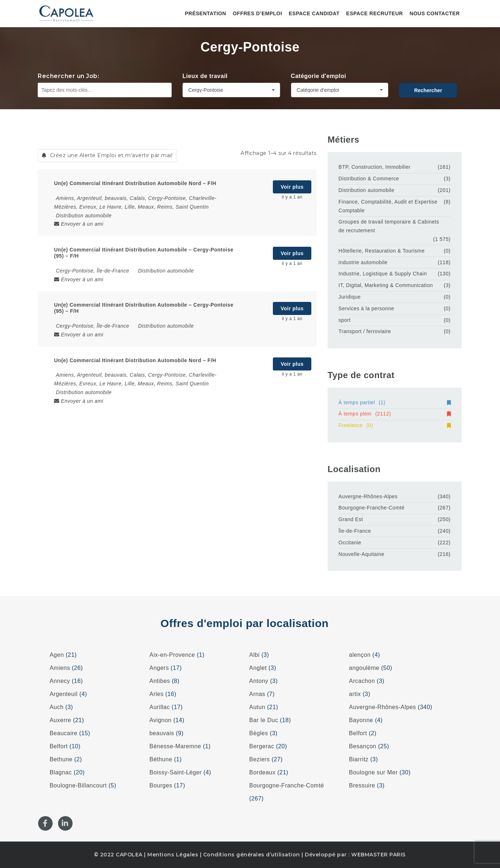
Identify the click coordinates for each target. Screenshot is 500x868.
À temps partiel (395, 402)
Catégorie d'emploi (319, 76)
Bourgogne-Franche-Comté (372, 508)
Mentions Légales (173, 855)
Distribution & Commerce (369, 179)
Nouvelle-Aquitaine (362, 554)
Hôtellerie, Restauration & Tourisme (382, 251)
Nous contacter (435, 13)
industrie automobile (363, 262)
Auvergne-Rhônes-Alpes (368, 496)
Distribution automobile (84, 216)
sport (345, 320)
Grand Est (351, 519)
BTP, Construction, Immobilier (375, 167)
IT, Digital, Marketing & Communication (386, 285)
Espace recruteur (374, 13)
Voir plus (292, 187)
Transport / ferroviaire (365, 331)
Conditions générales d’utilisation (252, 855)
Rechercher (428, 90)
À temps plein (395, 414)
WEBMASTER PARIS (378, 855)
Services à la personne (366, 308)
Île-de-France (355, 531)
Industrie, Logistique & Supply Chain (383, 274)
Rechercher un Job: (68, 76)
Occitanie (350, 542)
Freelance (395, 425)
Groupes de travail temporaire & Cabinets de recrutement (389, 226)
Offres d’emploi (257, 13)
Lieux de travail (205, 76)
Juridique (350, 297)
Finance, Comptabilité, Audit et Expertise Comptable (388, 206)
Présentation (205, 13)
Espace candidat (314, 13)
